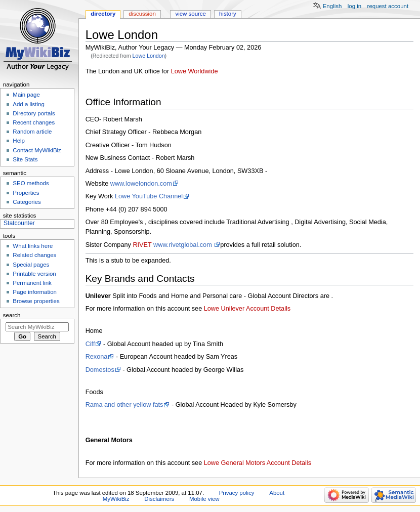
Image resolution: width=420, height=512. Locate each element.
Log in (354, 6)
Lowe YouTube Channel (149, 196)
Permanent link (32, 283)
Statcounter (19, 223)
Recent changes (34, 122)
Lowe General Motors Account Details (258, 463)
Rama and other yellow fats (124, 405)
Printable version (34, 274)
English (332, 6)
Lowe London (149, 56)
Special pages (31, 265)
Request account (388, 6)
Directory (103, 14)
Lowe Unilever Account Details (247, 309)
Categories (27, 202)
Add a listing (28, 104)
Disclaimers (159, 499)
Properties (26, 193)
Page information (35, 292)
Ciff (90, 344)
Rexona (97, 357)
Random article (32, 132)
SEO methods (31, 183)
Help (19, 141)
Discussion (142, 14)
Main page (26, 95)
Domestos (100, 370)
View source (190, 14)
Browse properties (36, 301)
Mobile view (204, 499)
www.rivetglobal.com (183, 245)
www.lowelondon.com (141, 184)
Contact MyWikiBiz (37, 150)
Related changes (34, 255)
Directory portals (34, 113)
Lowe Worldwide (195, 71)
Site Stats (25, 159)
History (228, 14)
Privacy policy (237, 493)
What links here (33, 246)
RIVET (142, 245)
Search (12, 315)
